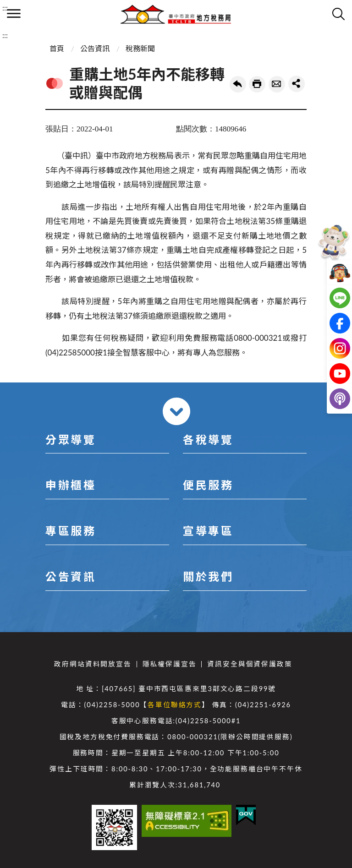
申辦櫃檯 (71, 485)
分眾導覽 (71, 439)
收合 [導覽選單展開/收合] (176, 411)
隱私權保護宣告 (170, 664)
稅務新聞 (140, 48)
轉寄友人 (277, 84)
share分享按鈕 (297, 84)
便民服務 (208, 485)
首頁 (57, 48)
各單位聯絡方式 (175, 705)
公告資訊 (95, 48)
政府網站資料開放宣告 (93, 664)
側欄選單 (14, 14)
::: (5, 8)
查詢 (338, 14)
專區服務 (71, 531)
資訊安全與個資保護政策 (250, 664)
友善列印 (257, 84)
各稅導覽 (208, 439)
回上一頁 (238, 84)
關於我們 (208, 576)
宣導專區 (208, 531)
